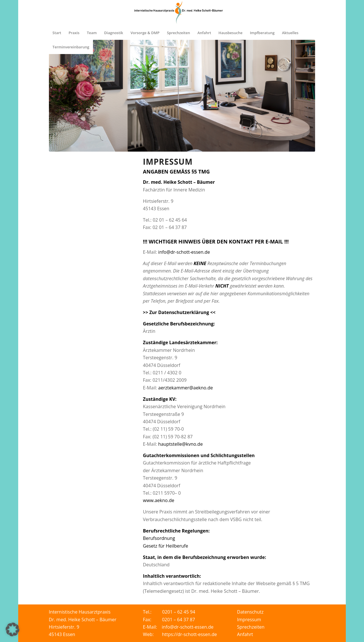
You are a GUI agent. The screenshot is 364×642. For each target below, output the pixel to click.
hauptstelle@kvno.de (180, 444)
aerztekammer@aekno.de (185, 388)
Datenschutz (250, 612)
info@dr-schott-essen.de (184, 252)
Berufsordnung (159, 538)
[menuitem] (57, 33)
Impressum (249, 620)
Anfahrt (245, 634)
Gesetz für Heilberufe (166, 546)
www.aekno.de (159, 500)
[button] (13, 629)
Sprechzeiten (251, 627)
